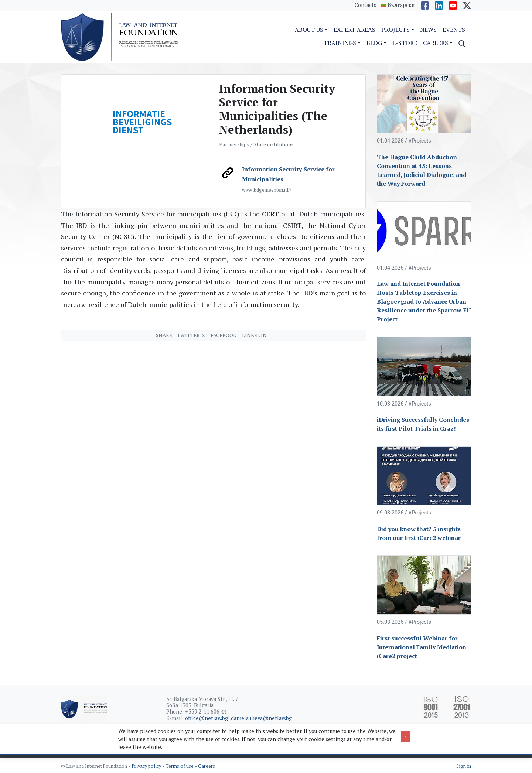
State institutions (274, 144)
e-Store (405, 43)
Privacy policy (147, 766)
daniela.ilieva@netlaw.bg (261, 718)
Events (454, 30)
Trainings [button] (340, 43)
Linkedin (254, 335)
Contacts (365, 5)
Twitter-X (191, 335)
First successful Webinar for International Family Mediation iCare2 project (422, 647)
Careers (207, 766)
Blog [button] (374, 43)
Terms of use (180, 766)
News (428, 30)
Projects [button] (395, 30)
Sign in (464, 766)
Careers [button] (436, 43)
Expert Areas (354, 30)
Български (401, 5)
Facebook (224, 335)
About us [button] (309, 30)
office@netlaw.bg (207, 718)
